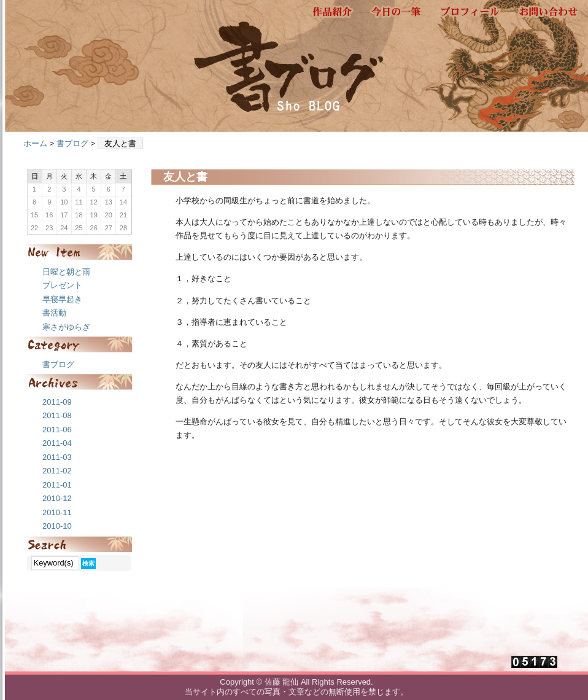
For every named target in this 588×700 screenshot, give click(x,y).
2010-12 (57, 498)
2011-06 (57, 430)
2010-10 (57, 526)
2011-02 (57, 471)
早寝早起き (62, 299)
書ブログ (72, 143)
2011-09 (57, 402)
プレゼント (62, 285)
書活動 (54, 313)
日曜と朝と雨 (66, 272)
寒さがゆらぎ (66, 327)
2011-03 (57, 457)
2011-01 (57, 485)
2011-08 (57, 415)
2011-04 (57, 443)
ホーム (35, 143)
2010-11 (57, 512)
